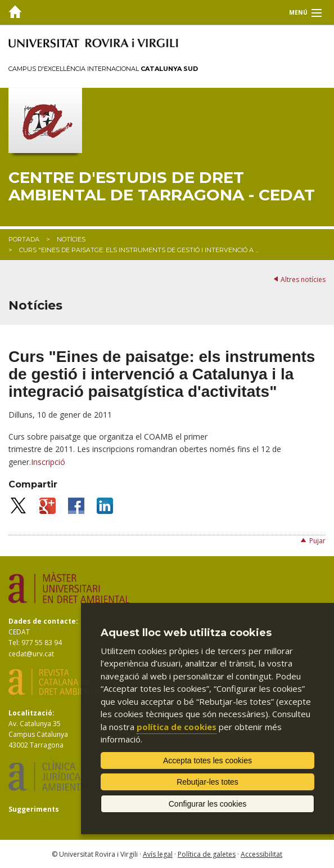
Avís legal (158, 854)
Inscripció (48, 462)
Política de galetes (207, 854)
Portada (24, 239)
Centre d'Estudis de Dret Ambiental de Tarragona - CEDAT (162, 186)
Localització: (31, 713)
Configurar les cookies (208, 804)
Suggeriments (34, 809)
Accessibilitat (261, 854)
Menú (298, 12)
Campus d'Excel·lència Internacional (103, 69)
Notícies (71, 239)
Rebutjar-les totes (207, 782)
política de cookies (177, 727)
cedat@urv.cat (31, 654)
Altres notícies (303, 279)
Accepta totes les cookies (207, 760)
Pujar (317, 541)
